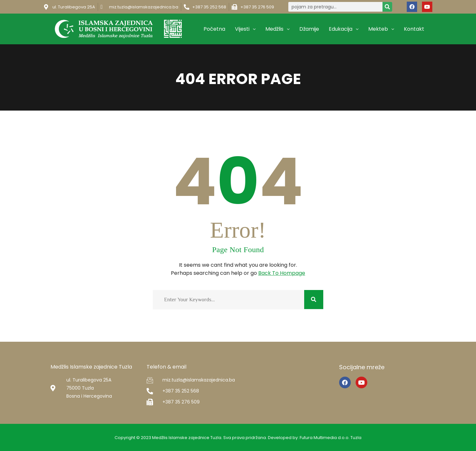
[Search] (387, 7)
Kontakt (414, 29)
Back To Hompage (282, 273)
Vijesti (245, 29)
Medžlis (277, 29)
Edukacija (344, 29)
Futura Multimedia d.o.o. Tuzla (331, 438)
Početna (214, 29)
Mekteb (381, 29)
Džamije (309, 29)
